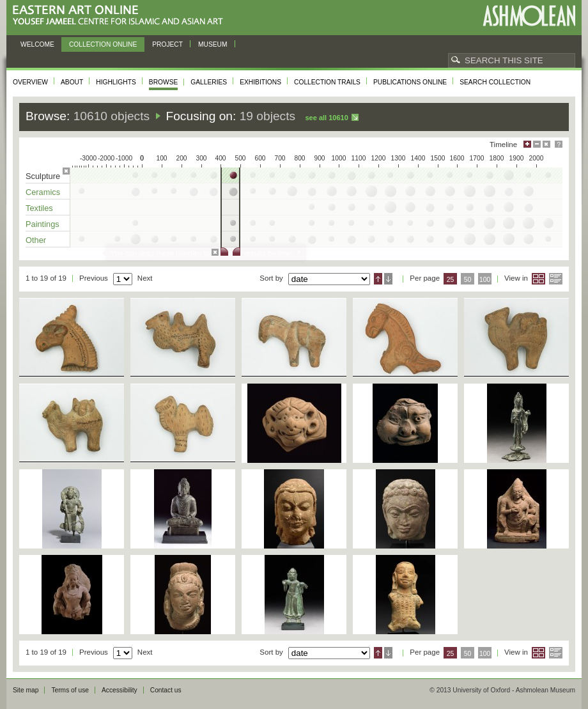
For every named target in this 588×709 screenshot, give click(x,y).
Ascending (378, 279)
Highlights (116, 82)
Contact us (166, 690)
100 (485, 280)
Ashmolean (529, 16)
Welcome (37, 44)
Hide (546, 144)
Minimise (537, 144)
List (556, 279)
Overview (30, 82)
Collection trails (327, 82)
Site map (26, 690)
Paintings (43, 224)
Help (559, 144)
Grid (538, 279)
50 (468, 280)
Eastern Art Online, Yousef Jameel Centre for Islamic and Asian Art (121, 16)
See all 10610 (326, 118)
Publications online (410, 82)
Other (36, 240)
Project (167, 44)
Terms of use (70, 690)
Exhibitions (260, 82)
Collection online (103, 44)
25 (451, 280)
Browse (164, 82)
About (72, 82)
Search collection (495, 82)
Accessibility (120, 690)
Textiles (39, 208)
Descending (388, 279)
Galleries (209, 82)
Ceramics (43, 192)
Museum (213, 44)
